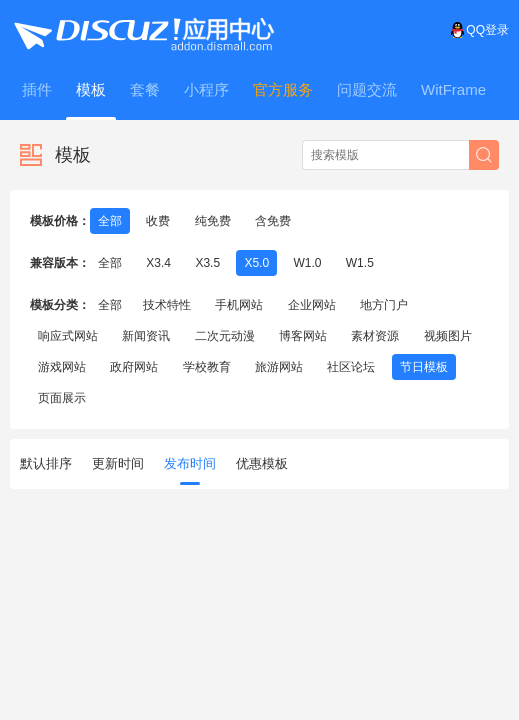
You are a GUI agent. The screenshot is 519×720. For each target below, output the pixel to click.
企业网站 (312, 305)
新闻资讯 (146, 336)
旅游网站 (279, 367)
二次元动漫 (225, 336)
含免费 (273, 221)
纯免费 (213, 221)
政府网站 (134, 367)
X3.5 (207, 263)
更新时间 (118, 463)
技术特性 (167, 305)
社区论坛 (351, 367)
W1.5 (360, 263)
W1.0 (307, 263)
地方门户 (384, 305)
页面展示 (62, 398)
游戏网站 (62, 367)
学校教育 (207, 367)
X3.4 (158, 263)
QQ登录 (479, 30)
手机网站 (239, 305)
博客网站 (303, 336)
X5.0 (256, 263)
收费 (158, 221)
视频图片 (448, 336)
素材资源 (375, 336)
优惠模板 (262, 463)
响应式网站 (68, 336)
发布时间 (190, 470)
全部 (110, 221)
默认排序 (46, 463)
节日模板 (424, 367)
